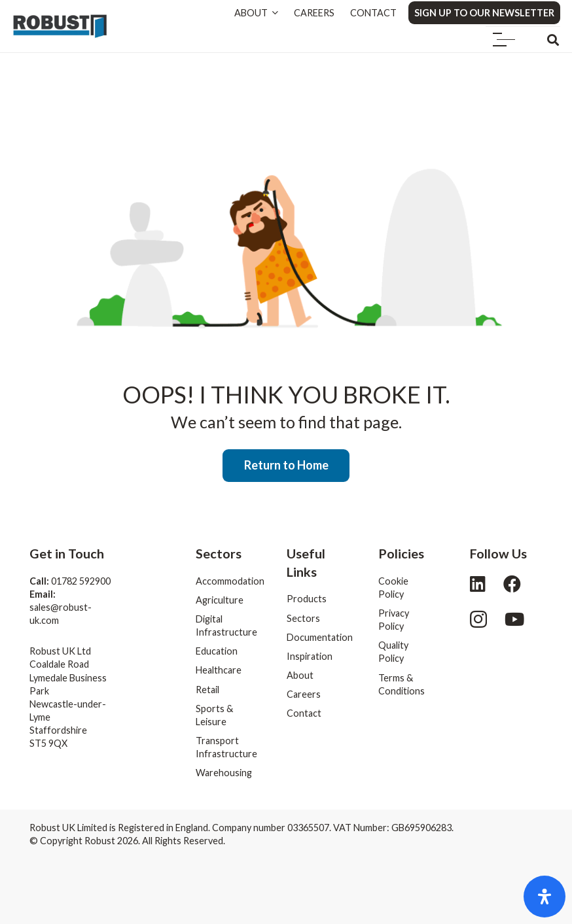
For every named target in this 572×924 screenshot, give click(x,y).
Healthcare (219, 670)
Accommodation (230, 581)
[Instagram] (478, 620)
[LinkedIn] (478, 584)
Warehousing (224, 773)
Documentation (320, 637)
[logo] (60, 26)
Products (307, 599)
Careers (304, 694)
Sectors (303, 618)
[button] (504, 40)
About (300, 675)
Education (217, 651)
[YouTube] (514, 619)
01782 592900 (81, 581)
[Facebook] (512, 584)
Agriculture (220, 600)
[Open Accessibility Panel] (545, 897)
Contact (304, 713)
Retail (207, 689)
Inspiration (310, 656)
